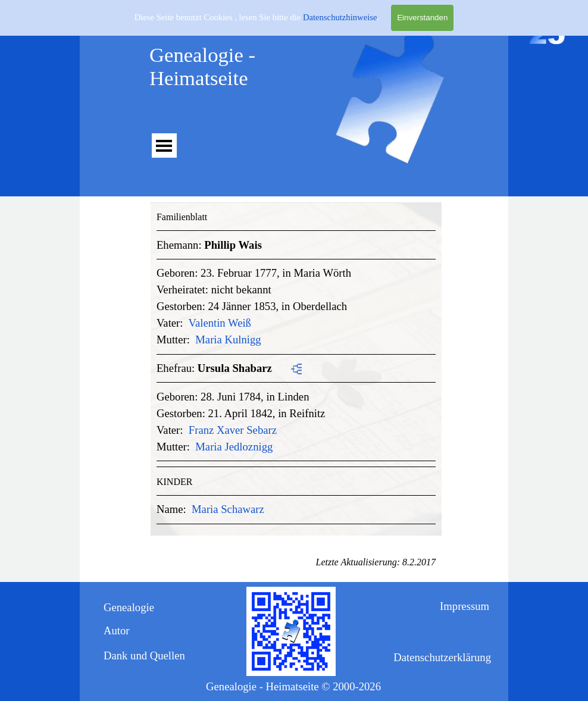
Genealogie (129, 607)
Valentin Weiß (220, 323)
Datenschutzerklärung (442, 657)
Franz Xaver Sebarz (233, 430)
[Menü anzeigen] (164, 145)
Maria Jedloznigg (234, 447)
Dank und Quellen (144, 655)
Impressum (465, 606)
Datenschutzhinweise (340, 17)
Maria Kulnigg (228, 339)
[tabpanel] (296, 366)
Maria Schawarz (228, 509)
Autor (117, 630)
